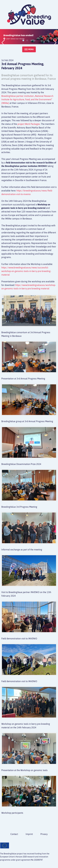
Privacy (44, 834)
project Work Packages (29, 124)
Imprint (29, 834)
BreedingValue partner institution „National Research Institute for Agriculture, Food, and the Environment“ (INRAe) (27, 100)
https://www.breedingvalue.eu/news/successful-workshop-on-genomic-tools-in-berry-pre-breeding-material (26, 271)
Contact (14, 834)
